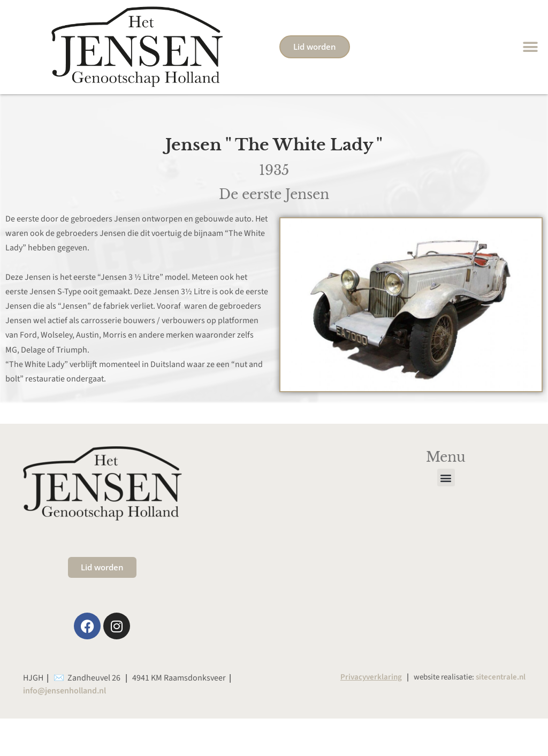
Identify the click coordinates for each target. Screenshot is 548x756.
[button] (531, 47)
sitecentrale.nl (501, 677)
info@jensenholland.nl (64, 691)
